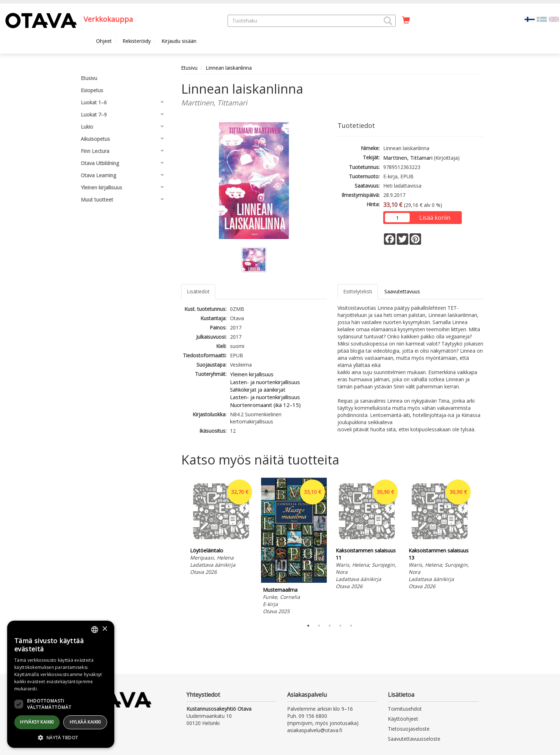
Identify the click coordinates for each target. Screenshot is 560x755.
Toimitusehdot (405, 709)
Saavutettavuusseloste (414, 739)
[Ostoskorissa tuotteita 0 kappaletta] (406, 20)
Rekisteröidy (137, 41)
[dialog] (61, 684)
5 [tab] (351, 626)
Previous (179, 547)
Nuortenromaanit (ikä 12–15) (265, 405)
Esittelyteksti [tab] (358, 291)
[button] (388, 21)
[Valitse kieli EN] (554, 19)
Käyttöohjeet (403, 719)
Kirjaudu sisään (179, 41)
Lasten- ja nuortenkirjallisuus (265, 382)
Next (480, 547)
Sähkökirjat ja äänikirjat (258, 389)
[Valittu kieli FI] (530, 19)
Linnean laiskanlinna (229, 68)
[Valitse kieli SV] (542, 19)
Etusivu (189, 68)
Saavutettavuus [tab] (402, 291)
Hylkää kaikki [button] (85, 722)
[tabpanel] (221, 528)
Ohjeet (104, 41)
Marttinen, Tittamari (408, 158)
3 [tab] (330, 626)
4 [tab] (340, 626)
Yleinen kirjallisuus (252, 374)
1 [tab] (308, 626)
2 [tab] (319, 626)
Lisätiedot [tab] (198, 291)
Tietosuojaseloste (409, 729)
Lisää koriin (435, 218)
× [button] (104, 629)
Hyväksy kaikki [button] (37, 722)
